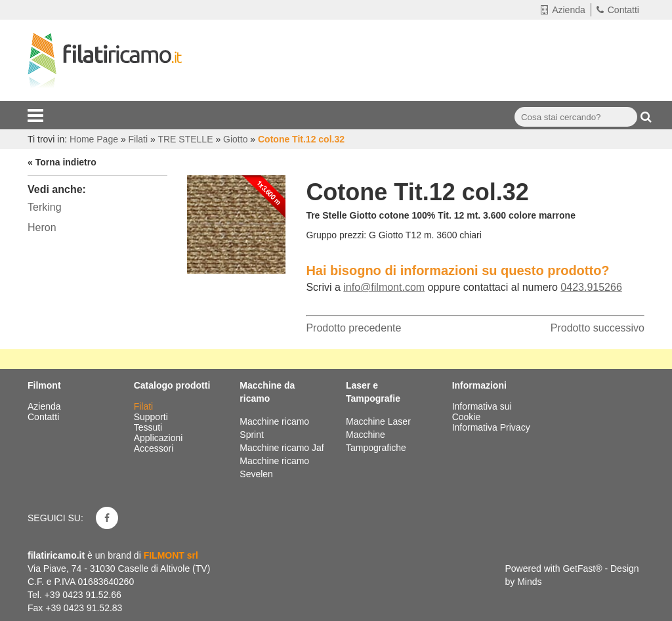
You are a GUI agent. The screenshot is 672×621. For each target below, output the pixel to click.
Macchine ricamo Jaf (282, 448)
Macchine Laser (378, 421)
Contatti (618, 10)
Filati (145, 406)
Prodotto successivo (598, 328)
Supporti (152, 417)
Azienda (563, 10)
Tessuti (149, 427)
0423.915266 (591, 287)
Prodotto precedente (353, 328)
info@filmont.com (384, 287)
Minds (529, 582)
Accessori (155, 448)
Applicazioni (160, 438)
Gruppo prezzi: (336, 235)
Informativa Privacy (491, 427)
